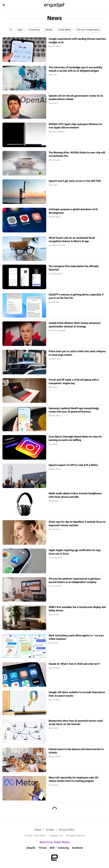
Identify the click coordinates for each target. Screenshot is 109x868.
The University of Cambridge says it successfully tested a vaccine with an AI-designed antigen (75, 69)
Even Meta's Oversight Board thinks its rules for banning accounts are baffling (75, 438)
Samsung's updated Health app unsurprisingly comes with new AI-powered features (74, 410)
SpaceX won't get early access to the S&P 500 (75, 181)
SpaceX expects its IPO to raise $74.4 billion (73, 465)
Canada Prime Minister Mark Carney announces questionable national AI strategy (75, 325)
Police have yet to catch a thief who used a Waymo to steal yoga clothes (77, 353)
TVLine (43, 848)
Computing (34, 30)
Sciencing (63, 848)
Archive (50, 830)
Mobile (49, 30)
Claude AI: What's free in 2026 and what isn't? (74, 664)
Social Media (64, 30)
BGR (52, 848)
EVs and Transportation (88, 30)
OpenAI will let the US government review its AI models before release (76, 98)
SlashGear (78, 848)
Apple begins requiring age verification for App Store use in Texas (75, 552)
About (38, 830)
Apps (20, 30)
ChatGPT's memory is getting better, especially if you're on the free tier (76, 296)
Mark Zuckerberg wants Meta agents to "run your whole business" (76, 637)
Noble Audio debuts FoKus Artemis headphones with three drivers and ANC (75, 495)
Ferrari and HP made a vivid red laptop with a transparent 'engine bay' (74, 382)
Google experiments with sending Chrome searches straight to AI (77, 41)
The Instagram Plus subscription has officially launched (74, 268)
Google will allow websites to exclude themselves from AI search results (77, 694)
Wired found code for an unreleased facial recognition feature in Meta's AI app (72, 240)
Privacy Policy (67, 830)
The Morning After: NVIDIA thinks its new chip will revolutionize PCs (77, 154)
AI (11, 30)
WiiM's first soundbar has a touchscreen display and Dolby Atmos (77, 609)
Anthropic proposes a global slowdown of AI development (73, 211)
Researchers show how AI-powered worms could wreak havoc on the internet (76, 723)
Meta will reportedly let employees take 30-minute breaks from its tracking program (74, 779)
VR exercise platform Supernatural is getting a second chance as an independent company (75, 581)
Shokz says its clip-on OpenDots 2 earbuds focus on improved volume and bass (77, 524)
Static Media (39, 836)
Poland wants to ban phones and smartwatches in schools (76, 751)
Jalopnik (31, 848)
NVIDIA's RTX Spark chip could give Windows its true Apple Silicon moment (75, 126)
